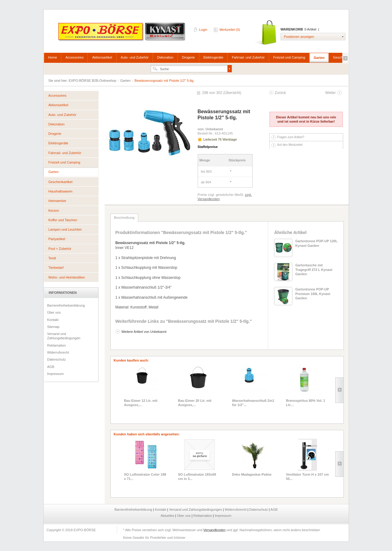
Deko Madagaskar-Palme (252, 474)
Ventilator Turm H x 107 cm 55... (307, 477)
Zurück (281, 93)
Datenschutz (57, 359)
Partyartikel (57, 239)
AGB (51, 367)
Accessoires (75, 57)
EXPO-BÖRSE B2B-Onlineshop (122, 34)
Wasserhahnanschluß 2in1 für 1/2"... (253, 403)
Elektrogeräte (213, 57)
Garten (319, 58)
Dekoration (165, 57)
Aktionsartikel (102, 57)
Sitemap (53, 327)
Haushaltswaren (61, 191)
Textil (52, 258)
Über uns (54, 312)
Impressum (56, 374)
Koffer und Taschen (63, 220)
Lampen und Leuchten (65, 229)
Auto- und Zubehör (135, 57)
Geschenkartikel (61, 182)
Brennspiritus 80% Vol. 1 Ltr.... (306, 403)
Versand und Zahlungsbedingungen (64, 336)
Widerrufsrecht (58, 352)
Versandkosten (214, 530)
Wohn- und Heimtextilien (67, 277)
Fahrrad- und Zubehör (248, 57)
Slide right (339, 390)
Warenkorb (266, 33)
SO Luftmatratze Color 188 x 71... (145, 477)
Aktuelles (168, 516)
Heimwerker (58, 201)
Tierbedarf (56, 268)
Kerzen (54, 211)
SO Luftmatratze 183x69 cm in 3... (197, 477)
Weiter (330, 93)
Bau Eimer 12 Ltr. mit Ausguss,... (141, 403)
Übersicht (232, 93)
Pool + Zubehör (60, 249)
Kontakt (53, 320)
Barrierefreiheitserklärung (66, 305)
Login (203, 30)
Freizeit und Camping (289, 57)
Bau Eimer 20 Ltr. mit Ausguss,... (195, 403)
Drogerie (189, 57)
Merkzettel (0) (230, 30)
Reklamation (57, 345)
